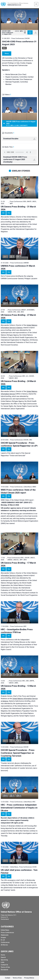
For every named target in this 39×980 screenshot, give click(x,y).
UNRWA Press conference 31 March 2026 (18, 267)
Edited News (5, 930)
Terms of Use (5, 967)
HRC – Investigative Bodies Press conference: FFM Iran (17, 631)
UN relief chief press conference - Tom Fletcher (19, 871)
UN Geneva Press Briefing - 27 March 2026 (18, 316)
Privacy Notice (29, 978)
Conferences (5, 942)
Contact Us (4, 965)
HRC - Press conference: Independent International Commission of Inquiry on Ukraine (19, 808)
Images (3, 937)
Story (7, 53)
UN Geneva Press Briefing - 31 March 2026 (18, 208)
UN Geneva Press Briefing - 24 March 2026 (18, 383)
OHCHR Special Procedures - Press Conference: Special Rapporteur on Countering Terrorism (18, 753)
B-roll (3, 940)
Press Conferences (7, 933)
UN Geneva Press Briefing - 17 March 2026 (18, 564)
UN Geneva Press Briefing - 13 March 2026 (18, 687)
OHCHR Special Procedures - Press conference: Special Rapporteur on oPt (19, 444)
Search (3, 957)
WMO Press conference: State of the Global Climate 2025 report (18, 491)
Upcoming (4, 960)
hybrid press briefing (23, 701)
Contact (8, 978)
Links (3, 962)
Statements (5, 935)
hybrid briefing (6, 396)
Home (3, 955)
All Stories (4, 945)
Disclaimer (5, 970)
